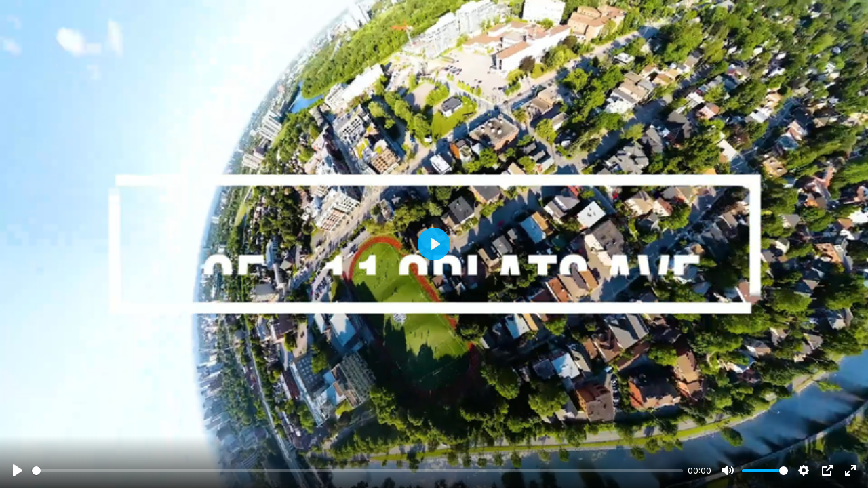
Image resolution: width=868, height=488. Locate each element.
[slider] (357, 471)
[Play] (18, 470)
